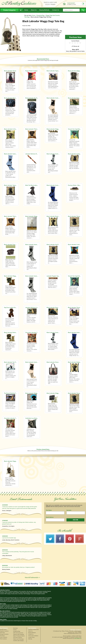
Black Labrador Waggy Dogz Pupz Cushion (58, 393)
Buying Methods (44, 10)
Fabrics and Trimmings (18, 639)
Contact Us (56, 10)
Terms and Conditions (33, 636)
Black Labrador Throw (10, 71)
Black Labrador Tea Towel (32, 98)
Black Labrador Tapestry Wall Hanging (57, 71)
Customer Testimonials (33, 630)
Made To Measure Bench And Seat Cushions (19, 637)
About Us (34, 10)
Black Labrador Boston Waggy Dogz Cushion (16, 332)
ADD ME (75, 520)
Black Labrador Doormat (75, 98)
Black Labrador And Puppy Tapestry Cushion (59, 244)
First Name (49, 510)
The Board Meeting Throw (11, 393)
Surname (69, 510)
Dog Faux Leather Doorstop (12, 307)
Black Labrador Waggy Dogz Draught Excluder (59, 129)
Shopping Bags (41, 15)
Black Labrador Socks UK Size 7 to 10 (57, 98)
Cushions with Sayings (18, 641)
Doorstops (2, 636)
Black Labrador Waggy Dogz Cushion (14, 276)
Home (26, 10)
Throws (15, 630)
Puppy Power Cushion (31, 71)
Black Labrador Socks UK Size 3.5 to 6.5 (57, 154)
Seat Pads (2, 633)
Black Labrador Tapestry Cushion (13, 185)
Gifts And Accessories (18, 633)
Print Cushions (3, 639)
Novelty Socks (3, 630)
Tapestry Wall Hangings (19, 634)
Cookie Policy (31, 637)
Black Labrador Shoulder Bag (55, 362)
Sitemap (30, 639)
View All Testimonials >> (32, 577)
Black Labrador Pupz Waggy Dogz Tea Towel (16, 244)
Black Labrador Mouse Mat (12, 98)
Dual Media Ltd (78, 638)
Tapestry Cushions (4, 631)
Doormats (15, 628)
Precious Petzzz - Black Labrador (77, 185)
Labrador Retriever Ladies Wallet (34, 307)
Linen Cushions (4, 637)
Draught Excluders (4, 634)
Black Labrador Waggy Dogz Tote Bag (14, 461)
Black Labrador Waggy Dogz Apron (35, 216)
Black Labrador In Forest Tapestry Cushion (16, 129)
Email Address (50, 517)
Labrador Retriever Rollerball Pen (35, 154)
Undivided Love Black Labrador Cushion (36, 418)
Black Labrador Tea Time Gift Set (13, 362)
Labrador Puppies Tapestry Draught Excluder (59, 276)
